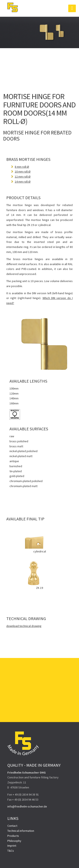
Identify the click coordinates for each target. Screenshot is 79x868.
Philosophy (14, 841)
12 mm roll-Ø (23, 177)
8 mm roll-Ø (22, 167)
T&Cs (11, 851)
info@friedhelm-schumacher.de (27, 806)
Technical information (21, 831)
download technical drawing (24, 626)
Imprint (12, 846)
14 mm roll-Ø (23, 182)
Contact (12, 826)
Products (13, 836)
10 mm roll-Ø (23, 172)
